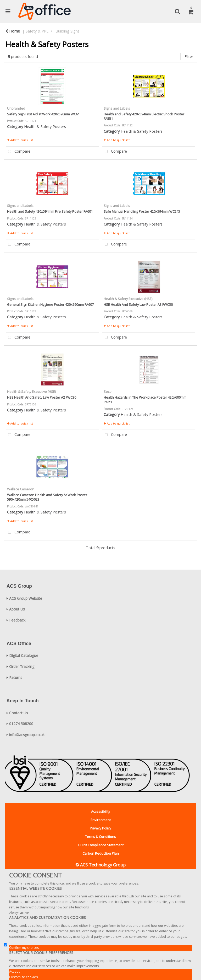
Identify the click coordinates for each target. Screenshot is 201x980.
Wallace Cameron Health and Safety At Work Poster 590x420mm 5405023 (47, 497)
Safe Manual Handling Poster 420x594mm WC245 (142, 211)
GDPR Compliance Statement (101, 845)
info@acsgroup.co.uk (27, 735)
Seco (108, 392)
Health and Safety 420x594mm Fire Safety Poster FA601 (50, 211)
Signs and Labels (117, 108)
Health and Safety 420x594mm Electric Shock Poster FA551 (144, 116)
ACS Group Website (26, 598)
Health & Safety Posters (45, 127)
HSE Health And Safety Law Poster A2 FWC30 (42, 397)
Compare (18, 152)
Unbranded (16, 108)
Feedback (17, 620)
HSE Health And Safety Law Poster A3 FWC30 (138, 304)
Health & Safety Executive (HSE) (128, 299)
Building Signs (68, 31)
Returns (16, 678)
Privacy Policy (100, 828)
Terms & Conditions (100, 837)
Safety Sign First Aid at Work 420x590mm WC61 (43, 114)
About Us (17, 609)
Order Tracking (22, 666)
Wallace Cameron (21, 489)
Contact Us (19, 713)
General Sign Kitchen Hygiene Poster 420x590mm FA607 (50, 304)
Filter (189, 57)
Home (13, 31)
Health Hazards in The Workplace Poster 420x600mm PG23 (145, 400)
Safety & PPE (37, 31)
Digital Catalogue (24, 655)
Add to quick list (20, 140)
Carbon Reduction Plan (101, 853)
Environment (101, 820)
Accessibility (101, 811)
